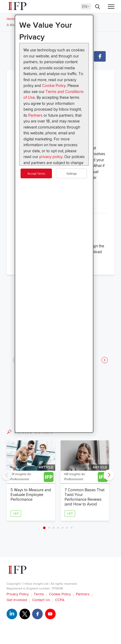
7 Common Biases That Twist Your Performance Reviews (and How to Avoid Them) (84, 499)
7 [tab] (72, 528)
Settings (72, 174)
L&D (16, 513)
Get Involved (17, 600)
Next (109, 475)
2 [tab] (49, 528)
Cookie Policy (54, 86)
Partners (35, 115)
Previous (7, 475)
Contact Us (41, 600)
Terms (39, 594)
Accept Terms (36, 174)
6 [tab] (67, 528)
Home (11, 19)
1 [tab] (44, 528)
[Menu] (111, 7)
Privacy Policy (18, 594)
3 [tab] (54, 528)
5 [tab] (63, 528)
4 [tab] (58, 528)
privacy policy (51, 157)
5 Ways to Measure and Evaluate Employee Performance (31, 495)
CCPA (60, 600)
